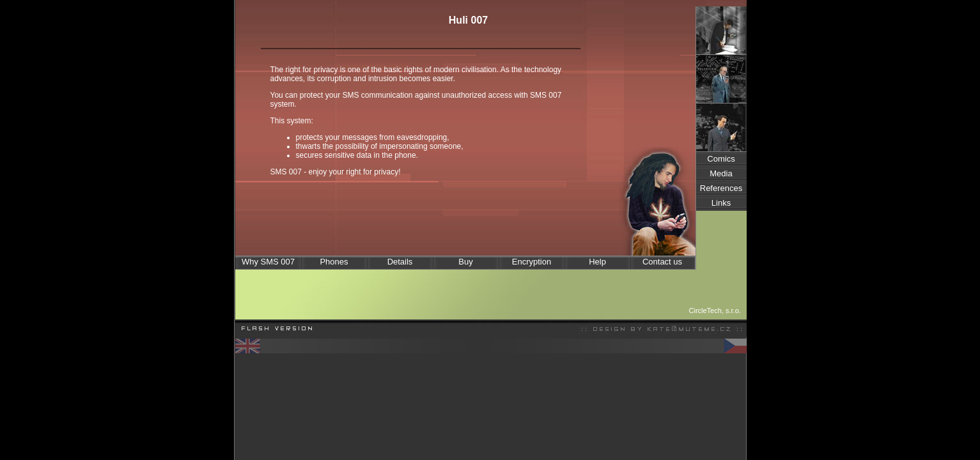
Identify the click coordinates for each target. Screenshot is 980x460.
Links (721, 203)
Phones (334, 262)
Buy (465, 262)
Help (597, 262)
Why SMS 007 (268, 262)
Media (721, 173)
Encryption (532, 262)
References (721, 188)
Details (400, 262)
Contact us (662, 262)
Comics (721, 159)
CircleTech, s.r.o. (715, 310)
